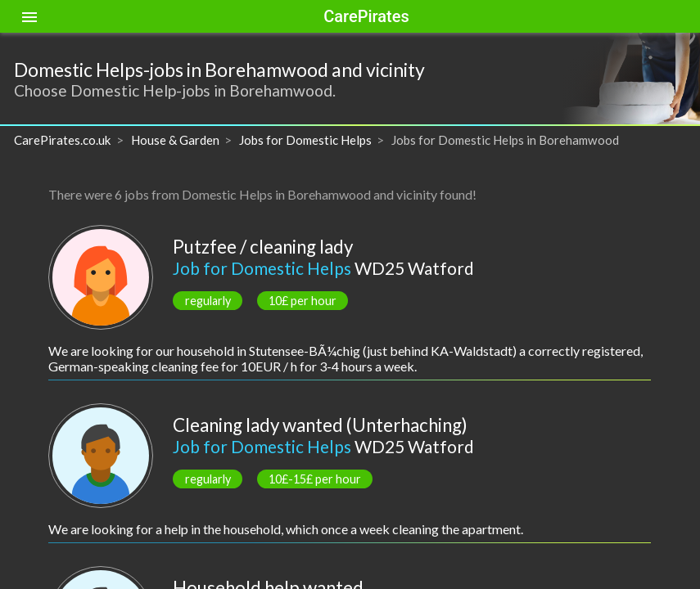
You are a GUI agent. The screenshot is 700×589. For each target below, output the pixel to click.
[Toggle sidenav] (29, 16)
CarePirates (366, 16)
